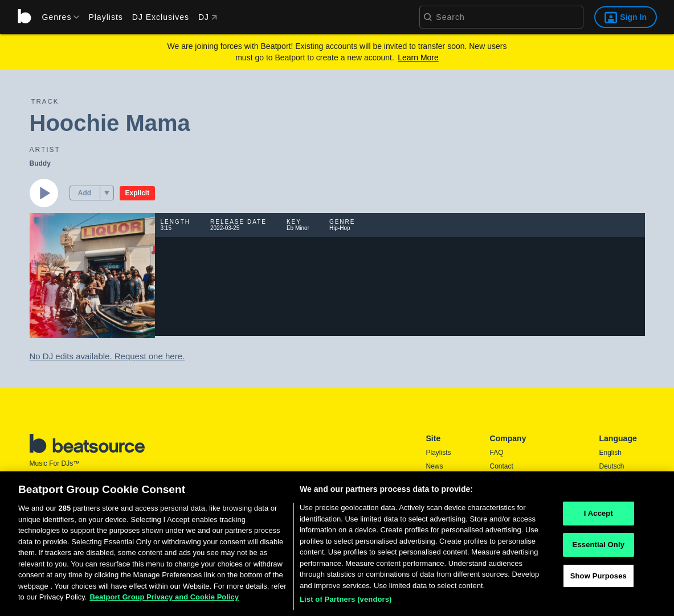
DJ (208, 17)
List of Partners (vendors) (346, 605)
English (610, 453)
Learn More (418, 58)
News (435, 466)
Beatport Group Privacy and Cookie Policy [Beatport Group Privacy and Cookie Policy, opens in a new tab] (164, 603)
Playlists (105, 17)
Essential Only (599, 550)
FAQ (497, 453)
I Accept (599, 519)
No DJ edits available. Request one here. (107, 356)
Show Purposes (599, 581)
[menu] (57, 17)
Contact (502, 466)
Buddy (40, 163)
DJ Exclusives (161, 17)
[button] (107, 193)
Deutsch (612, 466)
